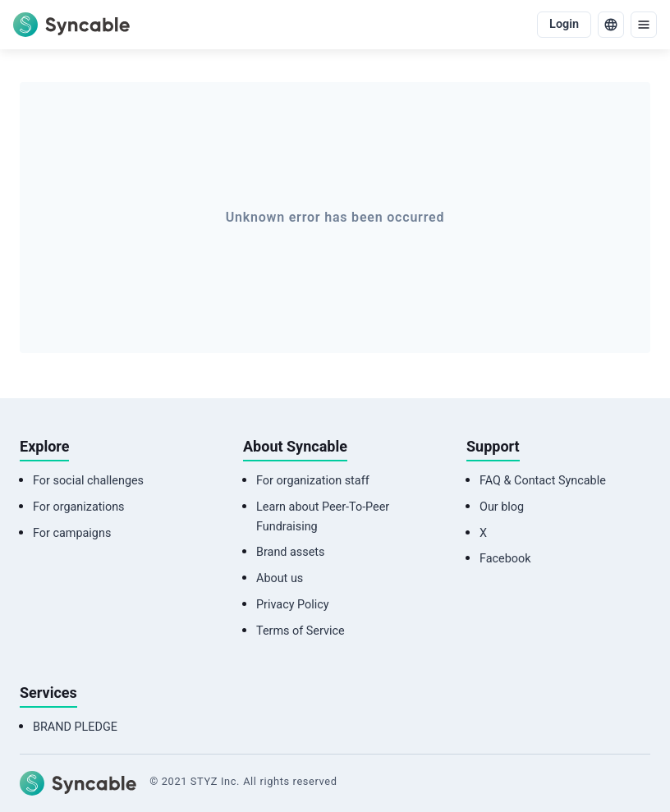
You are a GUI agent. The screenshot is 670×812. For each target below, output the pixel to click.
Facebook (505, 559)
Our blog (502, 507)
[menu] (644, 25)
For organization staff (313, 481)
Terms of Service (301, 631)
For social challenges (88, 481)
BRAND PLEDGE (75, 727)
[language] (611, 25)
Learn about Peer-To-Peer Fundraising (323, 517)
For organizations (79, 507)
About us (280, 578)
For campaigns (72, 533)
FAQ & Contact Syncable (543, 481)
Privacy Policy (293, 605)
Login (564, 24)
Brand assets (290, 552)
